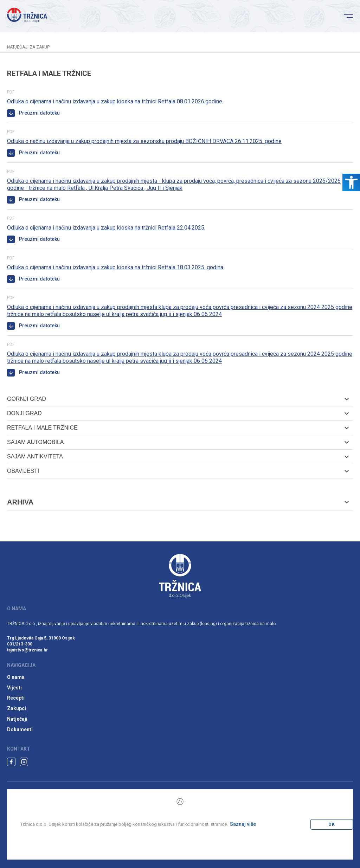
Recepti (16, 698)
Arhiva (178, 502)
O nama (16, 677)
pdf (11, 92)
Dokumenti (20, 729)
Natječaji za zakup (28, 47)
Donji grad (178, 413)
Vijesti (14, 688)
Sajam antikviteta (178, 456)
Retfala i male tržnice (178, 428)
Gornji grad (178, 399)
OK (332, 824)
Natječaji (17, 719)
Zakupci (17, 708)
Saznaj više (243, 824)
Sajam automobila (178, 442)
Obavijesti (178, 471)
